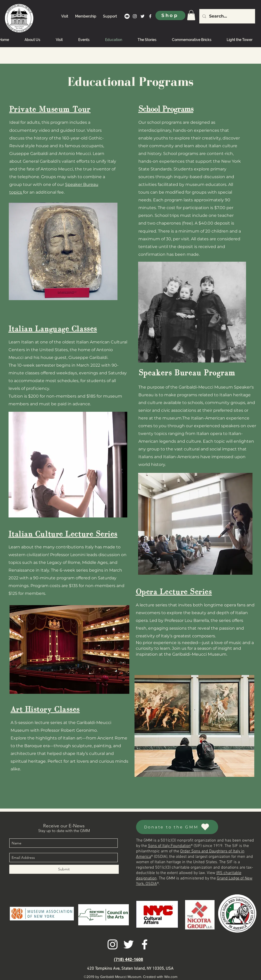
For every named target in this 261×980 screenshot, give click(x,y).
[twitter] (143, 16)
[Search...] (227, 16)
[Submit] (64, 869)
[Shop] (170, 15)
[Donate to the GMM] (177, 827)
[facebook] (150, 16)
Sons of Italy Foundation (169, 846)
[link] (191, 15)
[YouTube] (127, 16)
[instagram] (135, 16)
